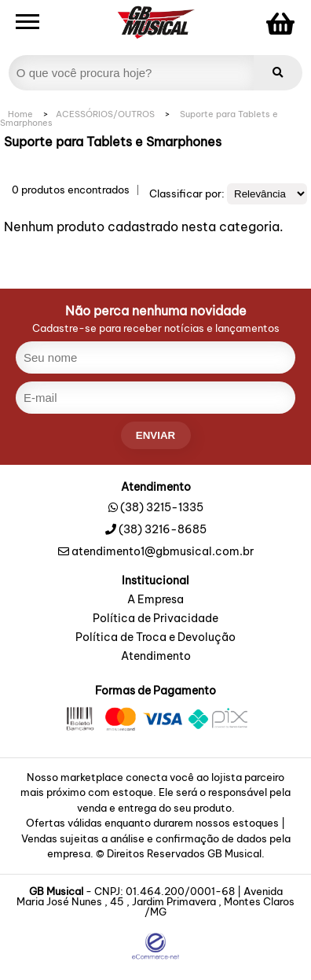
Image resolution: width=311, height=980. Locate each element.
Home (20, 114)
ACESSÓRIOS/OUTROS (105, 114)
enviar (155, 435)
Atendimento (156, 657)
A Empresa (155, 600)
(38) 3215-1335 (162, 507)
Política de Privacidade (155, 619)
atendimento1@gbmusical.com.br (156, 551)
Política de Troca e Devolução (155, 638)
